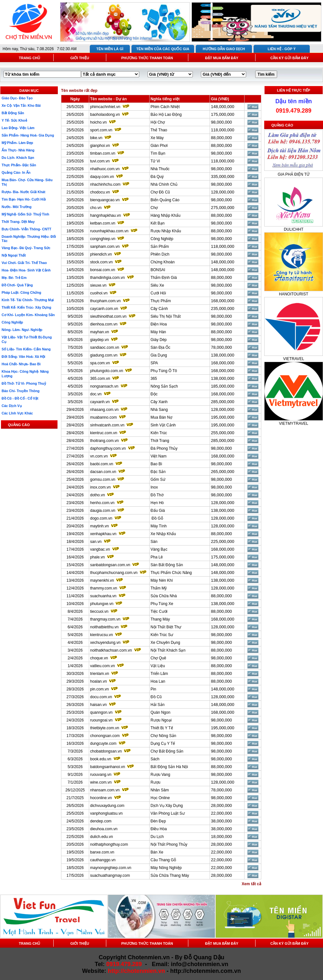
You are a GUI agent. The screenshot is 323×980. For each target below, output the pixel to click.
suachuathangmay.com (110, 875)
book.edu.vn (101, 759)
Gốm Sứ (158, 479)
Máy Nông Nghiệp (166, 868)
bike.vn (96, 138)
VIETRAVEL (293, 359)
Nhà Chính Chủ (164, 184)
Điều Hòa (159, 829)
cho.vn (96, 208)
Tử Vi (155, 161)
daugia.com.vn (103, 511)
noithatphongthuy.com (109, 844)
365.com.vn (100, 379)
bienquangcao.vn (105, 200)
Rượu (155, 782)
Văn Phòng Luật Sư (168, 813)
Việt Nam (158, 456)
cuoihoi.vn (99, 293)
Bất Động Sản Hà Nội (169, 767)
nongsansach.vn (104, 386)
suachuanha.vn (103, 596)
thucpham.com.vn (105, 301)
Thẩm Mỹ (159, 588)
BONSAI (158, 270)
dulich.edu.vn (102, 837)
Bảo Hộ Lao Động (166, 115)
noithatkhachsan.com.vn (111, 650)
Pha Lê (157, 557)
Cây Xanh (159, 402)
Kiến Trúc (159, 433)
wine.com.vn (101, 782)
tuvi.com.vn (100, 161)
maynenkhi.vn (102, 580)
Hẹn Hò (157, 503)
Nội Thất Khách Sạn (168, 650)
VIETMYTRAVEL (294, 424)
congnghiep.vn (103, 239)
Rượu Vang (160, 775)
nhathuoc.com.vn (105, 169)
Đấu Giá (158, 511)
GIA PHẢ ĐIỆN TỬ (294, 174)
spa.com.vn (100, 363)
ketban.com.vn (103, 223)
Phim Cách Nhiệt (165, 107)
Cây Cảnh (159, 309)
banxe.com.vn (102, 852)
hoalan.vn (99, 681)
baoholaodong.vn (105, 115)
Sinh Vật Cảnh (163, 425)
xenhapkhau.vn (103, 534)
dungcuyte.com (103, 743)
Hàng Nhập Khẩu (166, 215)
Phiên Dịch (160, 254)
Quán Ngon (160, 712)
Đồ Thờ (157, 495)
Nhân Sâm (160, 790)
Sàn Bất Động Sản (167, 565)
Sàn (154, 542)
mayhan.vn (100, 332)
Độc (154, 394)
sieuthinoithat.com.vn (109, 316)
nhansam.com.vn (105, 790)
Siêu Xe (157, 285)
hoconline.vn (101, 798)
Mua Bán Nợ (161, 417)
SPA (154, 363)
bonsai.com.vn (103, 270)
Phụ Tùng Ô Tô (164, 371)
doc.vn (96, 394)
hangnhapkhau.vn (105, 215)
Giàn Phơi (159, 146)
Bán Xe (157, 852)
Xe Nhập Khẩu (163, 534)
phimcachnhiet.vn (105, 107)
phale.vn (97, 557)
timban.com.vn (103, 153)
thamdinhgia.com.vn (107, 278)
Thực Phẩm (161, 301)
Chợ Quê (158, 658)
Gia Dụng (159, 355)
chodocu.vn (100, 192)
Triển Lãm (159, 674)
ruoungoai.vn (101, 720)
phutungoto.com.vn (107, 371)
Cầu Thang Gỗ (163, 860)
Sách (155, 759)
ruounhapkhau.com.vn (109, 231)
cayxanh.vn (100, 402)
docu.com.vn (101, 697)
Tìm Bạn (158, 153)
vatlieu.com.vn (103, 666)
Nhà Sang (159, 410)
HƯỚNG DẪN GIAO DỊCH (224, 49)
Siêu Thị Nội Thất (166, 316)
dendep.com (101, 821)
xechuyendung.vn (105, 643)
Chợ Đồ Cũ (160, 192)
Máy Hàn (158, 332)
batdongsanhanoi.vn (108, 767)
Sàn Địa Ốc (160, 347)
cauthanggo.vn (103, 860)
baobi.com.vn (102, 464)
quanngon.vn (101, 712)
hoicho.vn (98, 122)
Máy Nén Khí (162, 580)
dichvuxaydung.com (107, 806)
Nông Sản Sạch (164, 386)
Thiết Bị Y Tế (162, 728)
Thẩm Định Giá (164, 278)
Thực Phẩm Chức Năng (171, 573)
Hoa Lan (158, 681)
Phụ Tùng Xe (162, 604)
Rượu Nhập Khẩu (166, 231)
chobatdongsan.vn (106, 751)
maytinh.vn (99, 526)
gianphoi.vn (100, 146)
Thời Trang (160, 441)
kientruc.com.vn (104, 433)
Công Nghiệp (162, 239)
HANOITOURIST (294, 294)
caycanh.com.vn (104, 309)
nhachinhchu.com (105, 184)
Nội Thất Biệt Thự (166, 627)
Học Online (160, 798)
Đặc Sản (158, 472)
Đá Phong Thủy (164, 448)
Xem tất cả (251, 884)
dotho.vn (98, 495)
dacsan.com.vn (103, 472)
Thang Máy (160, 619)
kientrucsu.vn (102, 635)
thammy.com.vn (104, 588)
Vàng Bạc (159, 549)
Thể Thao (159, 130)
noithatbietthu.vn (104, 627)
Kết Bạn (157, 223)
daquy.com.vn (102, 177)
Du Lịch (157, 837)
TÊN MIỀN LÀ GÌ (110, 49)
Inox (154, 487)
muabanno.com (104, 417)
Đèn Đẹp (158, 821)
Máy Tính (159, 526)
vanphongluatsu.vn (106, 813)
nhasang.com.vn (104, 410)
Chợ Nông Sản (163, 736)
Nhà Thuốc (160, 169)
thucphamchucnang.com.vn (114, 573)
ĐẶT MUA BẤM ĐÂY (222, 58)
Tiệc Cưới (159, 611)
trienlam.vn (100, 674)
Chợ (154, 208)
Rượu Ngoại (161, 720)
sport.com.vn (101, 130)
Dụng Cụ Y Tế (163, 743)
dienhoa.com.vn (104, 324)
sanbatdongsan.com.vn (110, 565)
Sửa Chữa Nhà (164, 596)
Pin (153, 689)
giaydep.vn (99, 340)
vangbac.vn (100, 549)
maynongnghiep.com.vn (111, 868)
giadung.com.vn (104, 355)
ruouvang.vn (101, 775)
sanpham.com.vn (105, 247)
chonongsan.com (105, 736)
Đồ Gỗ (157, 518)
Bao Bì (156, 464)
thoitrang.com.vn (104, 441)
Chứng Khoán (163, 262)
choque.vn (99, 658)
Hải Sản (157, 705)
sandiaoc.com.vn (105, 347)
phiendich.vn (101, 254)
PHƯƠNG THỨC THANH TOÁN (147, 58)
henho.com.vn (102, 503)
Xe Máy (157, 138)
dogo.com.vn (101, 518)
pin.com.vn (99, 689)
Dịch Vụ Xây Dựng (167, 806)
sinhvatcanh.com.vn (107, 425)
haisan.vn (98, 705)
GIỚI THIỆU (80, 58)
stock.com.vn (101, 262)
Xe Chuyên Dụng (165, 643)
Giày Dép (159, 340)
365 (154, 379)
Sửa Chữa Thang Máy (170, 875)
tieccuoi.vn (99, 611)
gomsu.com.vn (103, 479)
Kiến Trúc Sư (162, 635)
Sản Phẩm (160, 247)
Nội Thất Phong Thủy (169, 844)
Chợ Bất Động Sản (167, 751)
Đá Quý (157, 177)
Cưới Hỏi (158, 293)
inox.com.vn (100, 487)
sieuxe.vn (98, 285)
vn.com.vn (99, 456)
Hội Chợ (158, 122)
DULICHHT (294, 229)
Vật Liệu (158, 666)
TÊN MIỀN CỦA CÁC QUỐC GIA (163, 49)
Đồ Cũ (156, 697)
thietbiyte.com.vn (105, 728)
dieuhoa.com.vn (104, 829)
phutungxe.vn (102, 604)
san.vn (96, 542)
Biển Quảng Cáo (165, 200)
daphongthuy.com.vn (108, 448)
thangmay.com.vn (105, 619)
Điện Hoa (159, 324)
